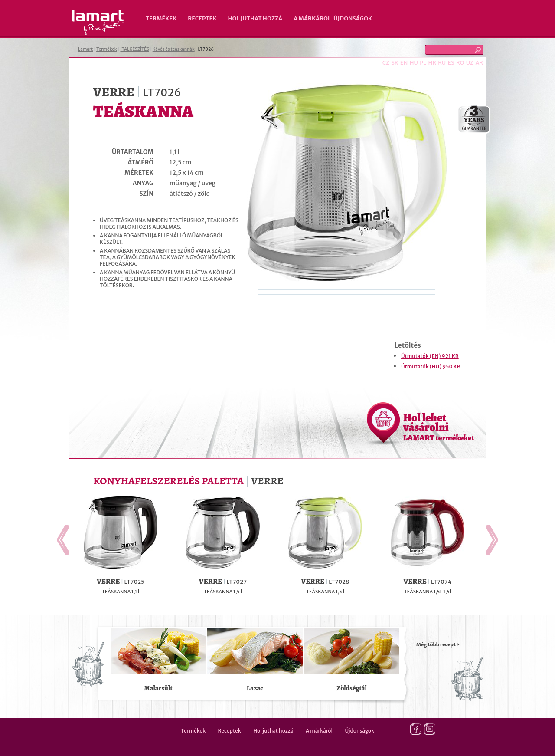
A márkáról (312, 18)
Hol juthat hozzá (255, 18)
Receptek (202, 18)
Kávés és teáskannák (174, 49)
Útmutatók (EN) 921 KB (430, 356)
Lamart (98, 22)
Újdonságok (353, 18)
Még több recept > (438, 644)
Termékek (161, 18)
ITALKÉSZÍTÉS (135, 49)
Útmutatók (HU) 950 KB (431, 366)
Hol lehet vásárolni (439, 427)
